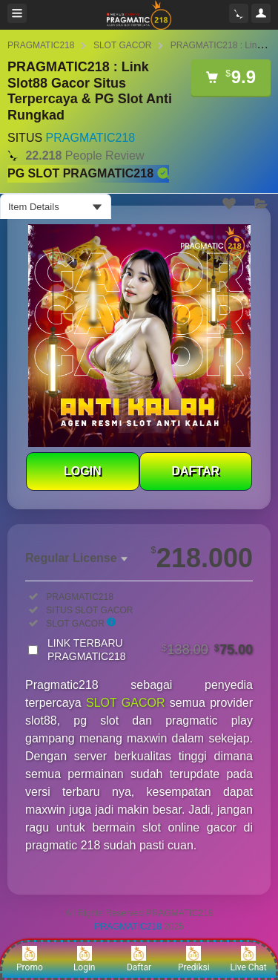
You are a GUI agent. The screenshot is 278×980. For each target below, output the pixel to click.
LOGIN (83, 471)
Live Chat (248, 959)
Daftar (139, 959)
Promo (30, 959)
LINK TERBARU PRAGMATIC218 (150, 650)
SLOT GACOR (122, 45)
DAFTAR (195, 471)
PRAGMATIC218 (41, 45)
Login (85, 959)
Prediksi (194, 959)
